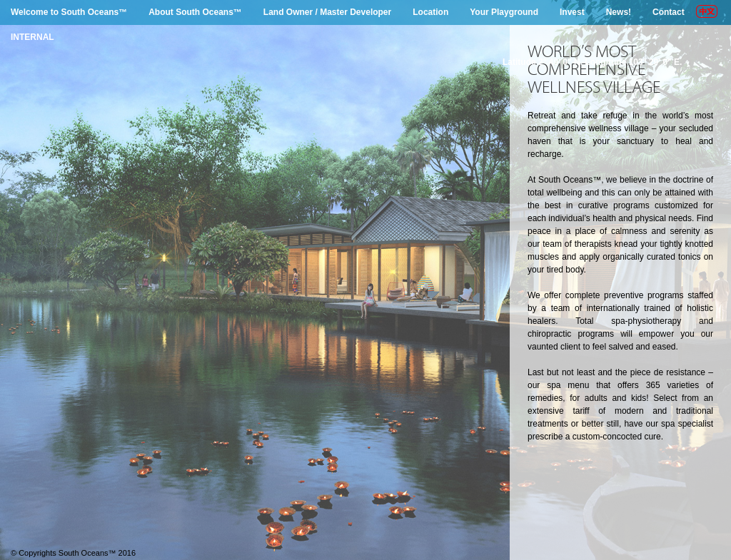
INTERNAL (32, 37)
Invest (572, 12)
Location (430, 12)
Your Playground (504, 12)
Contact (669, 12)
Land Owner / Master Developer (327, 12)
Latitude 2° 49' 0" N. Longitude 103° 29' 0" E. (592, 62)
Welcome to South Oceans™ (69, 12)
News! (619, 12)
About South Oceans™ (195, 12)
